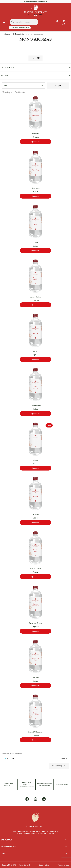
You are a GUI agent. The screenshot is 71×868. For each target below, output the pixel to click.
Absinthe (35, 134)
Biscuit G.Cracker (35, 732)
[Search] (24, 22)
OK (35, 58)
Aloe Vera (36, 188)
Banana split (35, 569)
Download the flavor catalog (20, 27)
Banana (36, 514)
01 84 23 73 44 (27, 784)
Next (64, 758)
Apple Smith (36, 297)
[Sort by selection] (24, 85)
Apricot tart (35, 406)
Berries (36, 677)
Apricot (36, 351)
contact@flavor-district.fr (27, 786)
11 (13, 758)
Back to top (59, 766)
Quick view (35, 142)
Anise (36, 242)
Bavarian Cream (35, 623)
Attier (36, 460)
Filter (58, 86)
